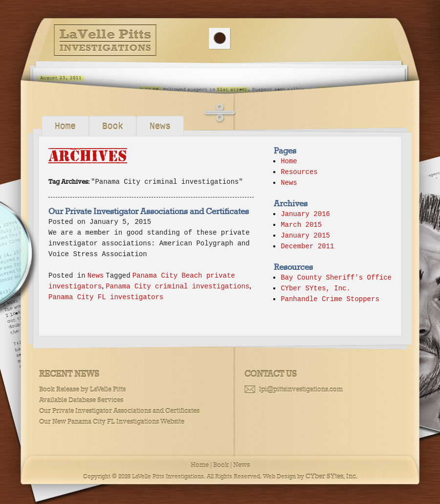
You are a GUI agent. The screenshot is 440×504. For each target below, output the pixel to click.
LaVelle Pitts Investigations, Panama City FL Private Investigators (105, 41)
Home (65, 127)
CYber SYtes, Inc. (316, 288)
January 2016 (305, 214)
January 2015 (305, 236)
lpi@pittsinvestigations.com (301, 389)
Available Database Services (81, 400)
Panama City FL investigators (106, 297)
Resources (299, 172)
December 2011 (307, 246)
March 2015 (301, 225)
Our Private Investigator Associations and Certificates (149, 211)
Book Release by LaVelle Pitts (82, 389)
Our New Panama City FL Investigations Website (112, 422)
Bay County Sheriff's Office (336, 278)
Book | (222, 465)
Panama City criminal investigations (177, 286)
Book (113, 127)
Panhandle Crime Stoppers (330, 299)
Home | (201, 465)
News (160, 127)
